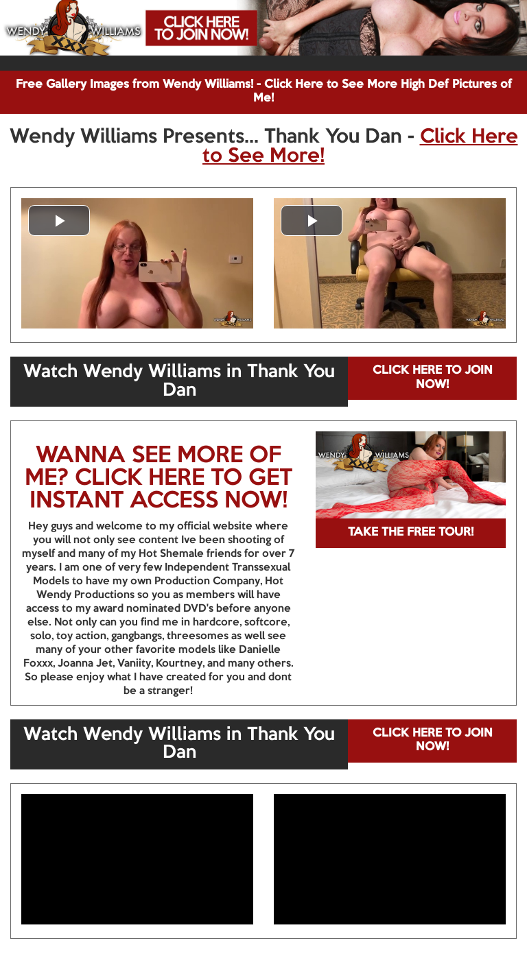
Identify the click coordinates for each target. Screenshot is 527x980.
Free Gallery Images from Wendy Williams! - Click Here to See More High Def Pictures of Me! (264, 92)
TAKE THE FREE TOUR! (411, 533)
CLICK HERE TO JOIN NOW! (433, 378)
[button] (59, 220)
